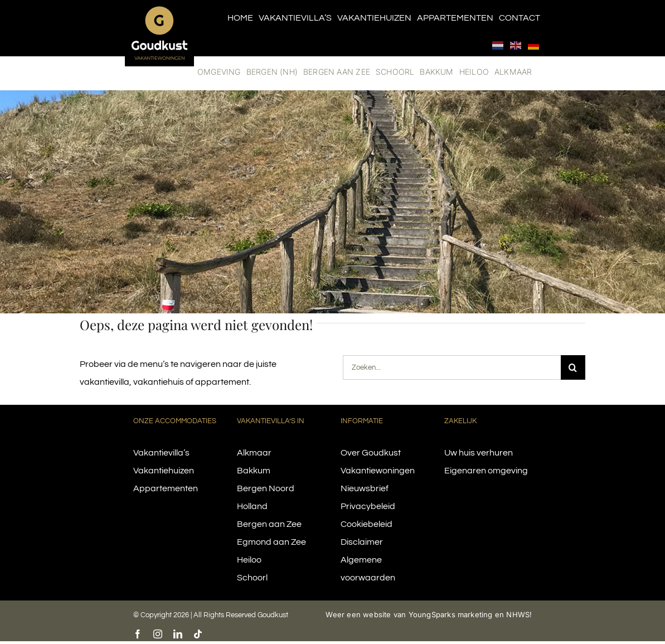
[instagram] (158, 634)
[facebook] (138, 634)
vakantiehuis (159, 382)
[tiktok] (198, 634)
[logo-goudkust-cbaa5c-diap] (159, 10)
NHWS (518, 614)
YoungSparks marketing (451, 614)
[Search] (573, 367)
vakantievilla (105, 382)
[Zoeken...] (452, 367)
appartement (222, 382)
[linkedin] (178, 634)
